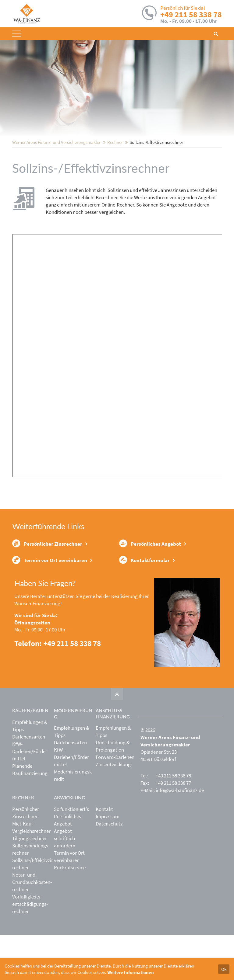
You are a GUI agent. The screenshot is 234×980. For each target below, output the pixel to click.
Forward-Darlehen (115, 802)
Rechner (115, 182)
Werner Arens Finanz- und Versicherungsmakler (56, 182)
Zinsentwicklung (113, 810)
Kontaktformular (144, 603)
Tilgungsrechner (30, 883)
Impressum (108, 861)
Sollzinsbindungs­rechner (31, 894)
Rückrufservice (70, 912)
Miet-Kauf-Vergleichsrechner (31, 872)
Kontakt (104, 854)
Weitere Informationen (131, 972)
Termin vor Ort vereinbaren (50, 603)
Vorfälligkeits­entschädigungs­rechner (30, 949)
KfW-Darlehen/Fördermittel (30, 796)
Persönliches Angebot (150, 584)
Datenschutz (109, 869)
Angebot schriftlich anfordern (65, 883)
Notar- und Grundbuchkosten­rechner (32, 927)
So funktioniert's (71, 854)
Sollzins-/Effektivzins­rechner (35, 909)
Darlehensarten (29, 782)
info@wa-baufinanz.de (180, 836)
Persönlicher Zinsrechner (47, 584)
